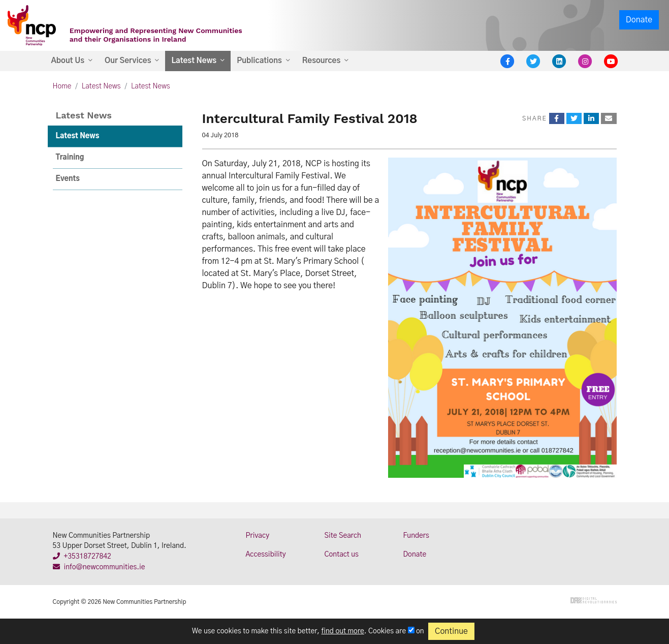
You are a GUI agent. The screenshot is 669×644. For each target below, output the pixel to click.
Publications (259, 61)
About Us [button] (68, 61)
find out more (343, 631)
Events (68, 179)
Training (70, 158)
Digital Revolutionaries (594, 600)
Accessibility (266, 555)
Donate (639, 20)
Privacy (258, 536)
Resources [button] (321, 61)
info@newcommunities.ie (99, 567)
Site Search (343, 536)
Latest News (101, 86)
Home (62, 86)
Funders (416, 536)
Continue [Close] (451, 631)
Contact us (342, 555)
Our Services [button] (128, 61)
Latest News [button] (194, 61)
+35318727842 (82, 557)
